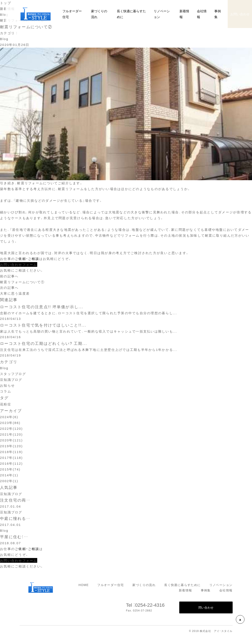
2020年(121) (11, 441)
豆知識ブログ (11, 381)
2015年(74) (10, 470)
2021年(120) (11, 436)
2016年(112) (11, 465)
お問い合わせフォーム (19, 264)
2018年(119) (11, 453)
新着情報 (184, 14)
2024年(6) (9, 418)
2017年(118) (11, 459)
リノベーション (221, 587)
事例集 (206, 592)
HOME (84, 587)
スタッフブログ (13, 375)
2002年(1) (9, 482)
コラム (6, 392)
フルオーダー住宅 (111, 587)
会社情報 (226, 592)
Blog (4, 39)
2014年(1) (9, 476)
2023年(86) (10, 424)
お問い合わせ (240, 14)
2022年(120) (11, 430)
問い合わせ (206, 610)
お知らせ (7, 387)
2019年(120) (11, 447)
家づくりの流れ (144, 587)
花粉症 (6, 405)
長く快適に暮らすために (182, 587)
